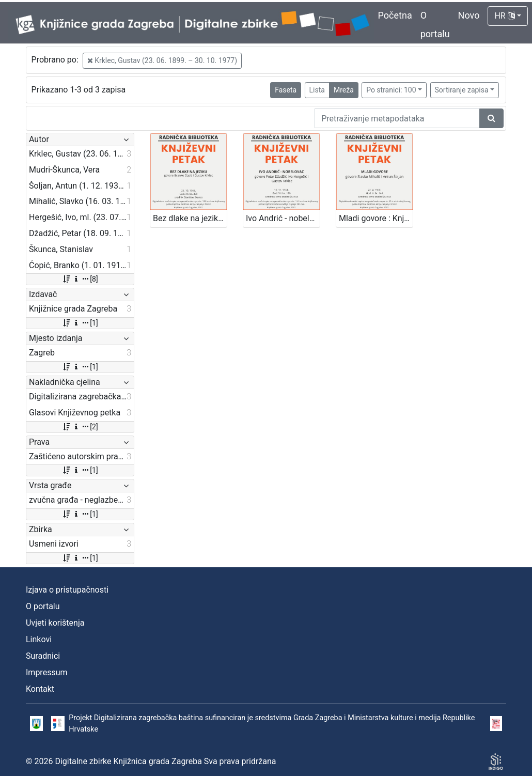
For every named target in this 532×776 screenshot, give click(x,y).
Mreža (344, 90)
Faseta (286, 90)
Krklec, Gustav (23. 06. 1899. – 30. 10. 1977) (162, 60)
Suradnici (43, 656)
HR (504, 16)
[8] (80, 279)
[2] (80, 427)
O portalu (43, 606)
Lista (317, 90)
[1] (80, 323)
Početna (395, 15)
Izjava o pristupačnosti (67, 590)
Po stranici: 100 (391, 90)
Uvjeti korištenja (55, 623)
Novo (469, 15)
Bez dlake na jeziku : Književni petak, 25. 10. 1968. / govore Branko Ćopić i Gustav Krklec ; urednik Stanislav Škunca (190, 218)
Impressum (47, 672)
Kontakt (40, 689)
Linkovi (39, 639)
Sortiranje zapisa (462, 90)
